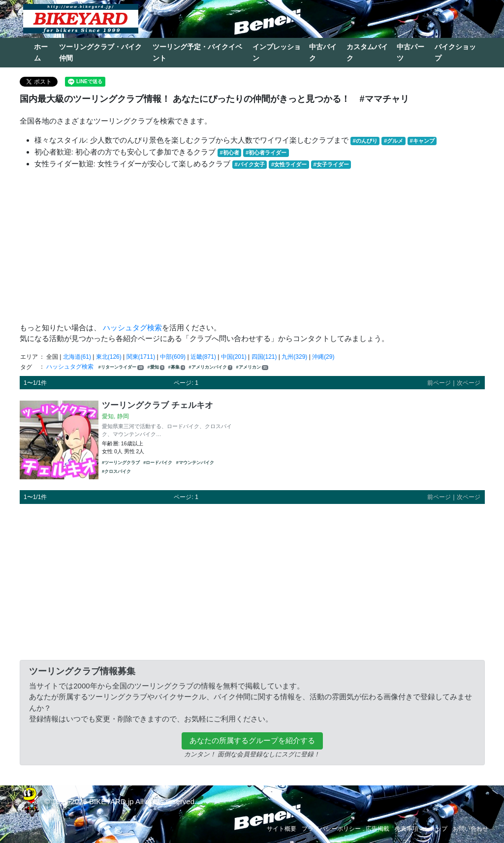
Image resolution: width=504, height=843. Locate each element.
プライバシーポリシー (331, 829)
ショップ (436, 829)
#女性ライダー (289, 164)
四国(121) (264, 357)
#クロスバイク (116, 471)
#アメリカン (252, 367)
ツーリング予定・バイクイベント (197, 52)
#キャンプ (422, 141)
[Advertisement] (252, 246)
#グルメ (394, 141)
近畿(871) (203, 357)
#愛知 (156, 367)
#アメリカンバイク (211, 367)
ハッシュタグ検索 (132, 328)
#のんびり (365, 141)
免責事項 (407, 829)
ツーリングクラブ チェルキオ (157, 405)
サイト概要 (282, 829)
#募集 (177, 367)
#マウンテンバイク (195, 463)
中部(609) (173, 357)
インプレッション (277, 52)
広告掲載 (378, 829)
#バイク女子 (250, 164)
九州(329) (294, 357)
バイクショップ (455, 52)
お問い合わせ (471, 829)
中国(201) (234, 357)
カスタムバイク (367, 52)
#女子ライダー (331, 164)
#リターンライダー (121, 367)
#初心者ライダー (266, 153)
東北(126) (109, 357)
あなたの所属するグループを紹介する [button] (252, 740)
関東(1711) (141, 357)
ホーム (41, 52)
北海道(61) (77, 357)
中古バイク (323, 52)
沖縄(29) (323, 357)
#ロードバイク (158, 463)
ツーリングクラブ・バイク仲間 (100, 52)
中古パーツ (410, 52)
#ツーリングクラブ (121, 463)
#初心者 (230, 153)
